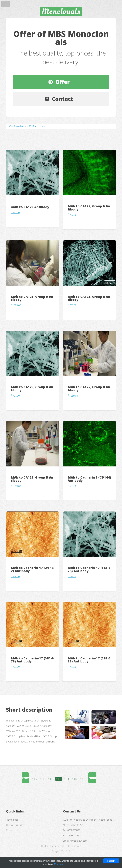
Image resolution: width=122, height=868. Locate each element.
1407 (35, 779)
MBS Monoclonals (36, 126)
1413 (83, 779)
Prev (25, 778)
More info (59, 864)
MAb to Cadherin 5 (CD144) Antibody (89, 479)
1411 (67, 779)
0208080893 (74, 830)
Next (92, 778)
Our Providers (17, 126)
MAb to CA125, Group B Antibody (89, 298)
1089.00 (16, 305)
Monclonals (61, 11)
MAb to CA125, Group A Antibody (89, 208)
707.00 (72, 215)
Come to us (12, 830)
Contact (63, 99)
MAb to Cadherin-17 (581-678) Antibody (89, 569)
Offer (63, 82)
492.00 (15, 212)
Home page (12, 820)
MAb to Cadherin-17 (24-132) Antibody (32, 569)
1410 (59, 779)
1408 (43, 779)
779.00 (15, 576)
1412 (75, 779)
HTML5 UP (65, 851)
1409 (51, 779)
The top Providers (16, 825)
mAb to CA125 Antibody (30, 207)
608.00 (72, 486)
